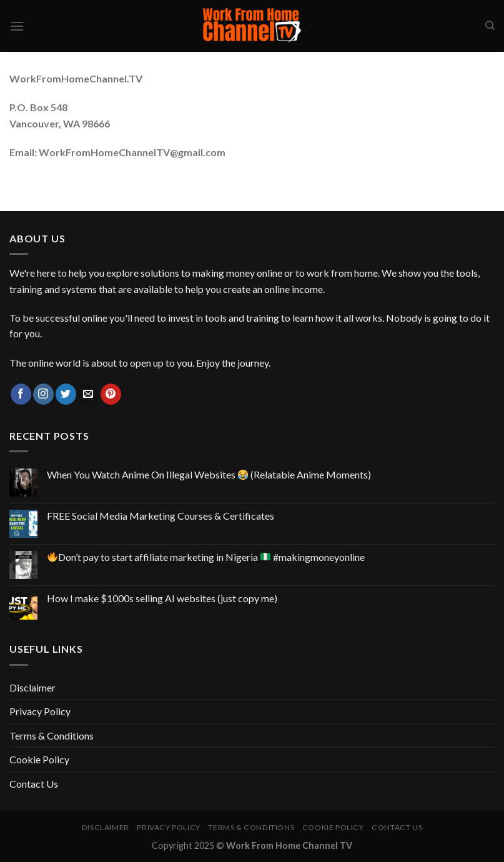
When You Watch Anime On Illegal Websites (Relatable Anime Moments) (209, 474)
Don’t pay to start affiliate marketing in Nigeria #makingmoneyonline (206, 557)
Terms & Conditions (52, 736)
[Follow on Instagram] (43, 394)
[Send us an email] (88, 394)
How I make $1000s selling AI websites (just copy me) (162, 598)
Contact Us (34, 784)
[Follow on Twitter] (66, 394)
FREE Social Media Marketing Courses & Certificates (161, 516)
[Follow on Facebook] (21, 394)
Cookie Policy (39, 759)
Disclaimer (32, 687)
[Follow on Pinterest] (111, 394)
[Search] (490, 26)
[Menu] (17, 26)
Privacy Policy (40, 711)
